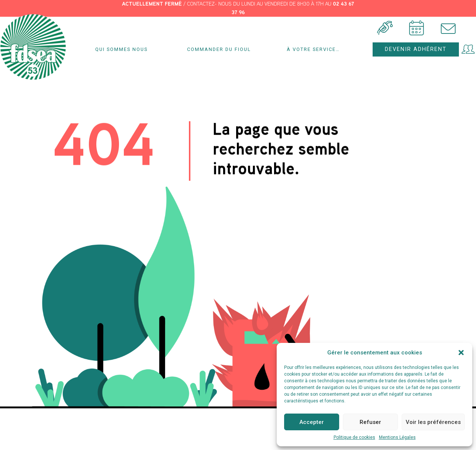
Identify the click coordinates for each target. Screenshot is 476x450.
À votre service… (315, 49)
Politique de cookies (354, 437)
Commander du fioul (219, 49)
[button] (461, 353)
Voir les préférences (433, 422)
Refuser (370, 422)
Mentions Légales (397, 437)
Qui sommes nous (123, 49)
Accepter (312, 422)
